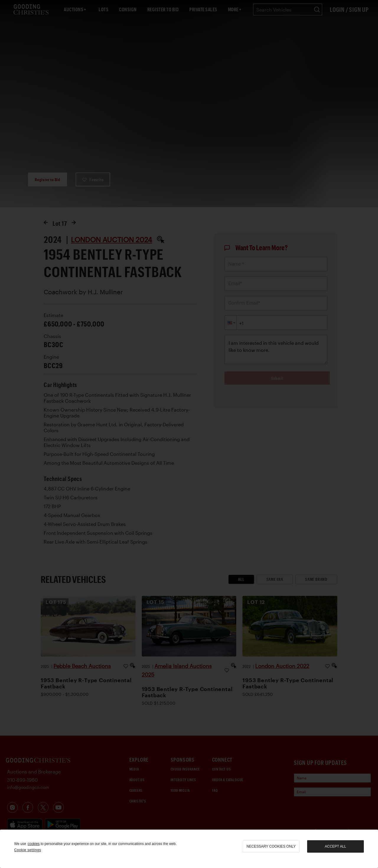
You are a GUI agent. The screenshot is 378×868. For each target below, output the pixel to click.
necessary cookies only (271, 846)
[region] (189, 849)
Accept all (335, 846)
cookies (34, 844)
